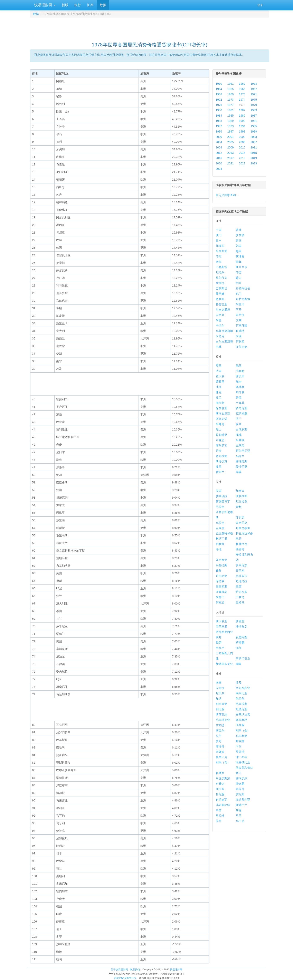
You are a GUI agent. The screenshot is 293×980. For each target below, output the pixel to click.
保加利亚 (221, 408)
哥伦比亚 (221, 576)
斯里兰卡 (242, 267)
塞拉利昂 (242, 720)
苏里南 (240, 571)
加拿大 (240, 491)
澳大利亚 (221, 621)
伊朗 (239, 336)
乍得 (239, 746)
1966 (242, 89)
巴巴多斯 (221, 587)
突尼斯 (240, 794)
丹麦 (219, 451)
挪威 (239, 435)
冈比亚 (220, 789)
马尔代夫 (221, 278)
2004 (219, 142)
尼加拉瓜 (242, 501)
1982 (242, 110)
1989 (230, 121)
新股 (65, 5)
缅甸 (239, 262)
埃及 (239, 683)
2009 (230, 147)
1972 (219, 100)
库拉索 (220, 581)
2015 (254, 153)
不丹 (239, 310)
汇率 (90, 5)
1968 (219, 94)
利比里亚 (221, 704)
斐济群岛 (242, 627)
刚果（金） (243, 731)
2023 (254, 163)
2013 (230, 153)
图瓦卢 (220, 648)
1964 (219, 89)
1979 (254, 105)
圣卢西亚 (221, 560)
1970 (242, 94)
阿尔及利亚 (243, 688)
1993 (230, 126)
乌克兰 (240, 456)
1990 (242, 121)
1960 (219, 84)
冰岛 (219, 387)
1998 (242, 131)
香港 (239, 230)
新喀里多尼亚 (224, 664)
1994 (242, 126)
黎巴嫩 (220, 294)
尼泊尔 (220, 272)
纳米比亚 (242, 693)
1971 (254, 94)
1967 (254, 89)
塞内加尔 (242, 778)
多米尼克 (242, 523)
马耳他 (220, 424)
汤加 (239, 648)
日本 (219, 241)
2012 (219, 153)
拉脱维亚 (221, 435)
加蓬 (239, 810)
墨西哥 (240, 549)
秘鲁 (219, 571)
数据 (103, 5)
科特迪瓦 (221, 800)
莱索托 (240, 752)
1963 (254, 84)
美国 (219, 491)
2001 (230, 137)
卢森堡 (220, 440)
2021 (230, 163)
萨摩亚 (240, 643)
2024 (219, 169)
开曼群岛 (221, 592)
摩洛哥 (220, 746)
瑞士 (239, 382)
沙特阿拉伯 (243, 288)
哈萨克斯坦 (243, 299)
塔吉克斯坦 (223, 310)
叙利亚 (220, 299)
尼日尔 (220, 693)
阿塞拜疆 (242, 326)
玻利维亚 (242, 496)
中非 (219, 810)
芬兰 (239, 419)
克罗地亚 (242, 414)
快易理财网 (44, 5)
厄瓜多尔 (242, 576)
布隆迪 (220, 752)
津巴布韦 (242, 757)
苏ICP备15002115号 (125, 978)
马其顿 (240, 440)
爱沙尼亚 (242, 467)
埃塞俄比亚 (243, 762)
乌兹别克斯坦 (224, 331)
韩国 (239, 246)
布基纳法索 (243, 715)
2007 (254, 142)
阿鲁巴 (220, 597)
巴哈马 (240, 602)
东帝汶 (240, 315)
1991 (254, 121)
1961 (230, 84)
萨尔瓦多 (242, 592)
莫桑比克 (221, 757)
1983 (254, 110)
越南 (239, 251)
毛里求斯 (242, 704)
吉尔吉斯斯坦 (224, 342)
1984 (219, 116)
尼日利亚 (242, 736)
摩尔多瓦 (221, 445)
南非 (219, 683)
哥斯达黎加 (243, 528)
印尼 (219, 256)
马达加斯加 (223, 778)
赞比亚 (240, 784)
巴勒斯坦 (221, 288)
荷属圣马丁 (223, 501)
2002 (242, 137)
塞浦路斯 (242, 461)
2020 (219, 163)
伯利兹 (220, 544)
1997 (230, 131)
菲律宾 (220, 246)
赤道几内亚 (243, 800)
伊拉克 (220, 336)
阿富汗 (240, 304)
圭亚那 (220, 528)
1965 (230, 89)
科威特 (240, 331)
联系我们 (135, 970)
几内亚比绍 (223, 805)
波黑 (219, 467)
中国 (219, 230)
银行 (78, 5)
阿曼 (219, 320)
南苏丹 (240, 789)
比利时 (240, 371)
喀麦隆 (240, 741)
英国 (219, 366)
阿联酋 (240, 342)
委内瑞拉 (221, 496)
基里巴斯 (221, 627)
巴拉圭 (220, 507)
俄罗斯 (220, 403)
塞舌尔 (220, 731)
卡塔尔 (220, 326)
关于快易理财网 (119, 970)
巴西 (239, 587)
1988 (219, 121)
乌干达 (240, 821)
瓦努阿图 (242, 637)
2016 (219, 158)
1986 (242, 116)
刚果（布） (223, 762)
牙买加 (240, 517)
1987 (254, 116)
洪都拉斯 (221, 565)
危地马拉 (242, 581)
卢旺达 (220, 784)
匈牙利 (240, 392)
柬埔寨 (240, 256)
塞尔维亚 (221, 456)
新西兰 (240, 621)
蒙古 (239, 278)
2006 (242, 142)
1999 (254, 131)
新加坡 (240, 235)
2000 (219, 137)
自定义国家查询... (227, 195)
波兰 (219, 398)
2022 (242, 163)
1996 (219, 131)
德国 (239, 366)
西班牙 (240, 376)
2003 (254, 137)
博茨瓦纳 (221, 715)
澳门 (219, 235)
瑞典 (239, 472)
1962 (242, 84)
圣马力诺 (221, 419)
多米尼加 (242, 565)
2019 (254, 158)
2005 (230, 142)
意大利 (220, 376)
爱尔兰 (220, 472)
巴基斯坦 (221, 267)
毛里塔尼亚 (223, 720)
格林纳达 (242, 544)
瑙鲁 (239, 664)
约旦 (239, 283)
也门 (239, 294)
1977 (230, 105)
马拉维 (220, 816)
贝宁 (219, 736)
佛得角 (240, 699)
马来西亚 (221, 251)
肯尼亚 (220, 794)
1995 (254, 126)
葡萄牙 (220, 382)
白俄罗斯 (242, 429)
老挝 (219, 262)
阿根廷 (220, 602)
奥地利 (240, 387)
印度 (239, 272)
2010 (242, 147)
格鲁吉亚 (221, 304)
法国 (219, 371)
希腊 (239, 398)
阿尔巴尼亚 (243, 451)
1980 (219, 110)
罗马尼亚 (242, 408)
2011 (254, 147)
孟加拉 (220, 283)
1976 (219, 105)
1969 (230, 94)
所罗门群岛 (243, 659)
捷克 (219, 392)
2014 (242, 153)
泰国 (239, 241)
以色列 (220, 315)
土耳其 (240, 403)
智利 (239, 507)
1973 (230, 100)
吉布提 (220, 725)
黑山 (219, 429)
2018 (242, 158)
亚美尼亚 (242, 347)
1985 (230, 116)
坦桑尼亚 (242, 709)
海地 (219, 549)
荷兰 (239, 424)
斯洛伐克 (221, 461)
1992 (219, 126)
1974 (242, 100)
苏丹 (219, 821)
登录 (260, 5)
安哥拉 (220, 688)
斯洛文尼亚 (223, 414)
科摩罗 (220, 773)
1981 (230, 110)
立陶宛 (240, 445)
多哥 (219, 741)
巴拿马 (240, 597)
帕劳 (219, 643)
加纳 (219, 699)
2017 (230, 158)
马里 (239, 816)
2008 (219, 147)
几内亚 (240, 725)
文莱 (239, 320)
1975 (254, 100)
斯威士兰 (242, 805)
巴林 (219, 347)
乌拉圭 (220, 523)
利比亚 (220, 709)
